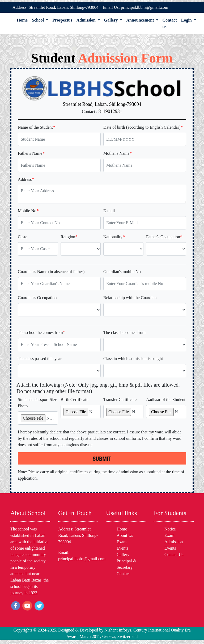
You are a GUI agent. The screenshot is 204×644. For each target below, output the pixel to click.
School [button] (38, 20)
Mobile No (28, 211)
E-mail (109, 211)
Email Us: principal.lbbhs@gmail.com (136, 7)
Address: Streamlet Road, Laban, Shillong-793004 (56, 7)
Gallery (123, 555)
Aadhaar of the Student (166, 400)
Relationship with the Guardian (130, 298)
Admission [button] (87, 20)
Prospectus (62, 20)
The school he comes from (41, 333)
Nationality (114, 237)
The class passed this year (40, 359)
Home (22, 20)
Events (122, 548)
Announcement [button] (141, 20)
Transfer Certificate (120, 400)
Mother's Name (117, 153)
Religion (69, 237)
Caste (23, 237)
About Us (125, 535)
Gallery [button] (112, 20)
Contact (123, 574)
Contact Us (174, 555)
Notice (170, 529)
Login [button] (187, 20)
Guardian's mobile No (122, 272)
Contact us (170, 23)
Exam (122, 542)
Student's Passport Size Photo (37, 403)
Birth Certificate (74, 400)
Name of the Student (36, 127)
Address (26, 179)
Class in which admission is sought (133, 359)
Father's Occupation (164, 237)
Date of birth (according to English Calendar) (143, 127)
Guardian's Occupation (37, 298)
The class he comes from (124, 333)
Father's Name (31, 153)
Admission (174, 542)
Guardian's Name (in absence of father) (51, 272)
